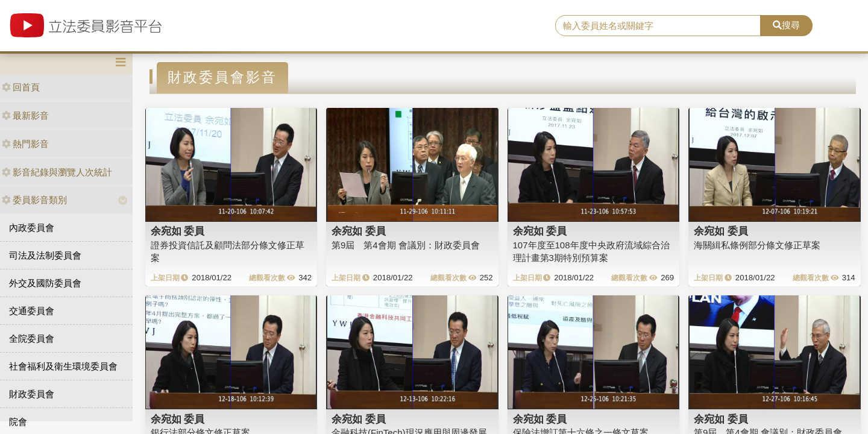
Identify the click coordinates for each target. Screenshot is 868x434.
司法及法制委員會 (45, 255)
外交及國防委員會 (45, 283)
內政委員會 (32, 228)
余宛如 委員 (178, 231)
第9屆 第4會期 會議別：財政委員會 (406, 245)
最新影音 (25, 115)
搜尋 (786, 25)
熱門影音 (25, 144)
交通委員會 (32, 311)
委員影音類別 (34, 200)
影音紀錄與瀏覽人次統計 (57, 172)
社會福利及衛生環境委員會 (63, 366)
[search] (658, 26)
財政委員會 (32, 394)
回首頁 (21, 87)
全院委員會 (32, 338)
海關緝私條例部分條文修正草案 (757, 245)
